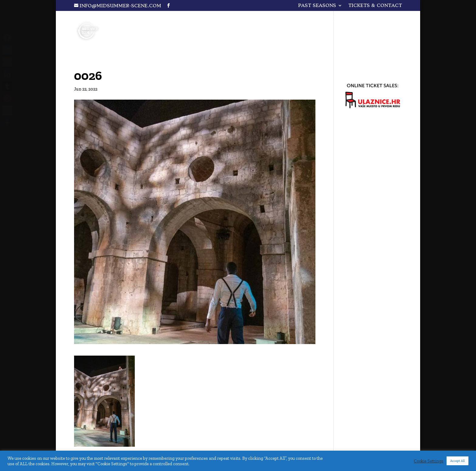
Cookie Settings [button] (429, 461)
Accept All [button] (457, 461)
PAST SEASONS (317, 6)
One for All (283, 20)
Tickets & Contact (375, 6)
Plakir (328, 20)
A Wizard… (371, 20)
